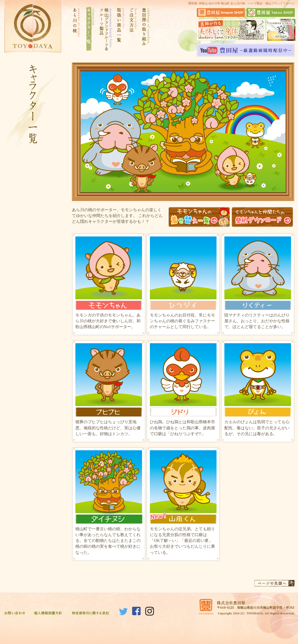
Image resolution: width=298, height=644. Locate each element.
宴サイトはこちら (281, 30)
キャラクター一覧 (89, 29)
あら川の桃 (76, 29)
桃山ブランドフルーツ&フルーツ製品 (105, 29)
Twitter (123, 611)
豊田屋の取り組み (145, 29)
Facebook (136, 611)
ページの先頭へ (274, 583)
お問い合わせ (15, 613)
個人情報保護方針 (48, 613)
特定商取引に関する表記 (91, 613)
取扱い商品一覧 (120, 29)
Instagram (150, 611)
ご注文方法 (133, 29)
